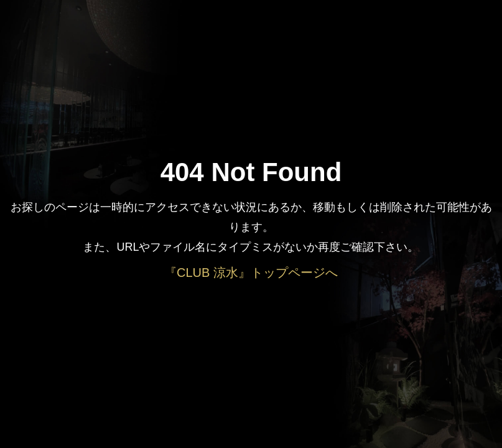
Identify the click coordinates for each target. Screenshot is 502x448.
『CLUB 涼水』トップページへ (251, 273)
